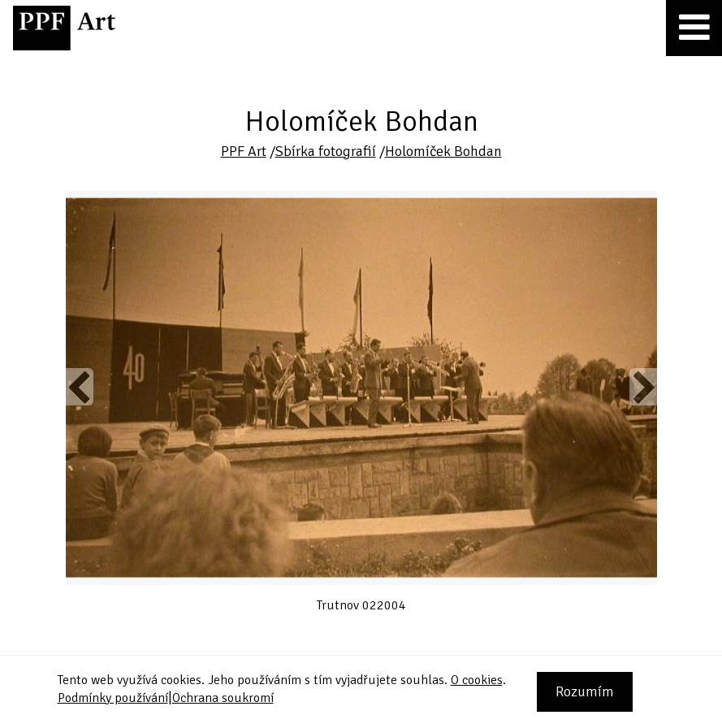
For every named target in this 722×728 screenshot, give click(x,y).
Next (643, 387)
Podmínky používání (113, 698)
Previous (80, 387)
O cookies (477, 680)
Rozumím (585, 691)
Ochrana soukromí (223, 698)
